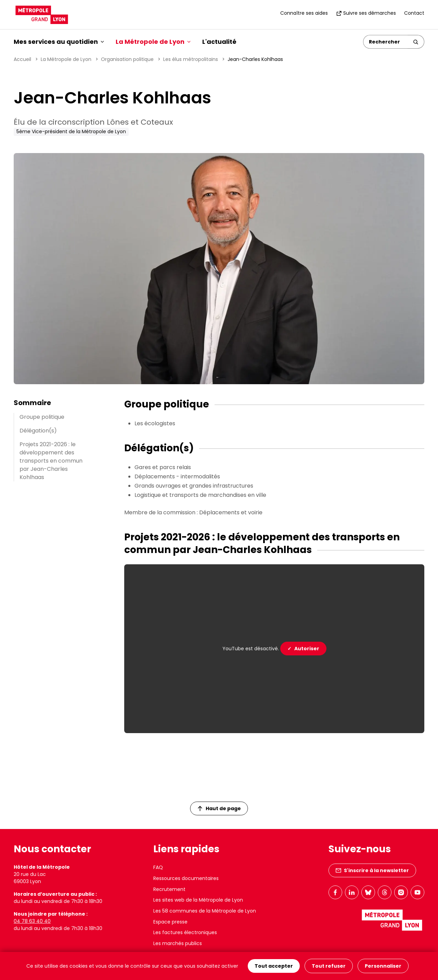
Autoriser (303, 649)
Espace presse (170, 922)
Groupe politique (42, 417)
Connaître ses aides (304, 13)
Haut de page (219, 808)
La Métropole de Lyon (66, 59)
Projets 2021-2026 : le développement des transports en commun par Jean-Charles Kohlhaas (51, 461)
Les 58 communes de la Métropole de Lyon (205, 911)
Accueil (22, 59)
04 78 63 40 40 (32, 921)
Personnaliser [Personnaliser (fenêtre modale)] (383, 966)
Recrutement (169, 889)
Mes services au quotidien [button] (59, 42)
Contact (414, 13)
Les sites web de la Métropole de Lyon (198, 900)
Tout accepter (274, 966)
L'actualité (219, 42)
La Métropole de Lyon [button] (153, 42)
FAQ (158, 867)
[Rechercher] (385, 42)
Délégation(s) (38, 431)
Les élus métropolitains (191, 59)
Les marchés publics (178, 943)
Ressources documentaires (186, 878)
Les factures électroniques (185, 932)
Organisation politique (127, 59)
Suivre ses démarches (366, 13)
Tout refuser (329, 966)
